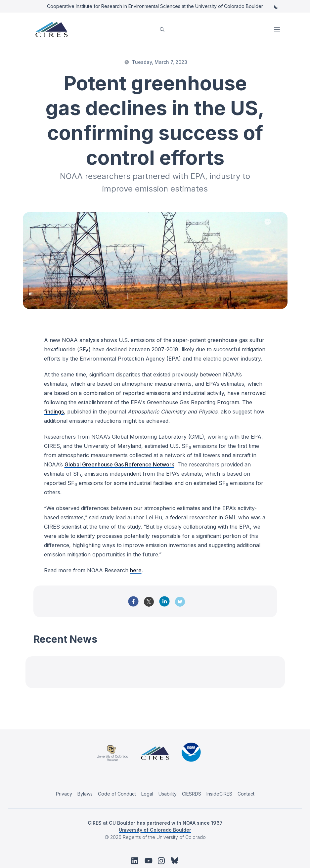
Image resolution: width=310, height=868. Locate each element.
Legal (147, 794)
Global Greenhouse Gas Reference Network (119, 464)
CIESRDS (192, 794)
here (136, 570)
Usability (168, 794)
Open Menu (278, 29)
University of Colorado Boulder (155, 830)
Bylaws (85, 794)
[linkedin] (164, 601)
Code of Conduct (117, 794)
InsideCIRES (219, 794)
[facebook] (133, 601)
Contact (246, 794)
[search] (162, 30)
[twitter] (149, 604)
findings (54, 412)
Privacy (64, 794)
